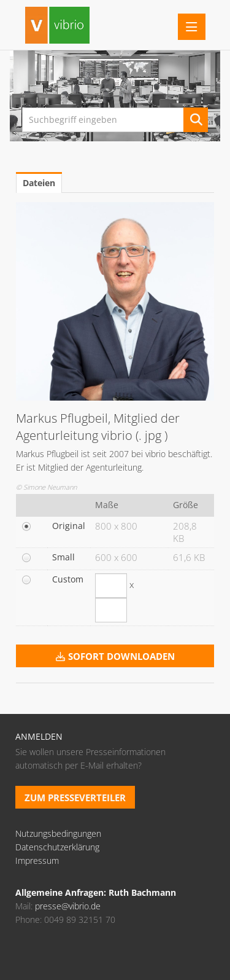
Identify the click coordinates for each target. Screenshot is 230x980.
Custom (68, 579)
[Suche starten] (196, 120)
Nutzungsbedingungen (58, 833)
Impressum (37, 860)
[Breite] (111, 586)
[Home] (57, 27)
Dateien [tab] (39, 183)
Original (69, 526)
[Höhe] (111, 610)
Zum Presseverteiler (75, 798)
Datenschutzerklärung (57, 847)
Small (63, 557)
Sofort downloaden (115, 656)
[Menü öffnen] (192, 27)
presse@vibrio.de (68, 906)
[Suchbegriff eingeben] (115, 120)
